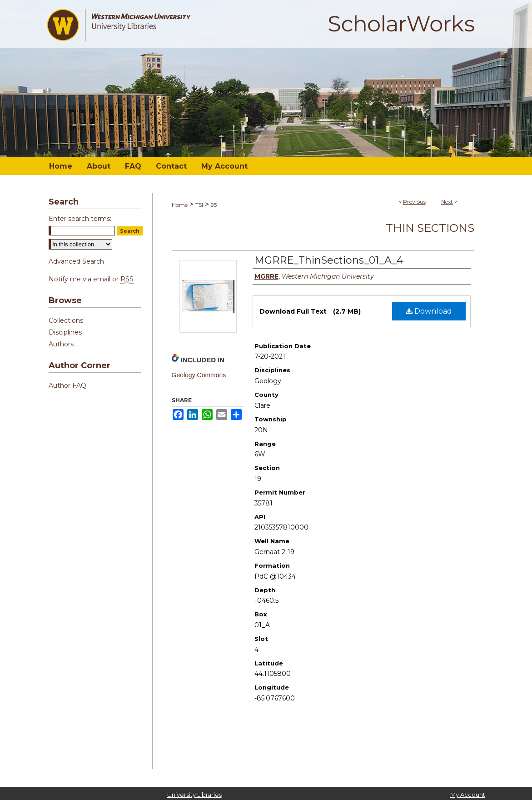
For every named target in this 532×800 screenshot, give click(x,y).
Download (429, 311)
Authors (61, 344)
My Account (468, 795)
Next (447, 202)
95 (214, 205)
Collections (66, 320)
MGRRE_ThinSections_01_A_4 (329, 260)
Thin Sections (430, 228)
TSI (199, 205)
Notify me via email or (91, 279)
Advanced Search (76, 261)
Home (180, 205)
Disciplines (65, 332)
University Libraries (194, 795)
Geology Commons (199, 375)
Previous (414, 202)
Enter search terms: (80, 219)
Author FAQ (67, 385)
